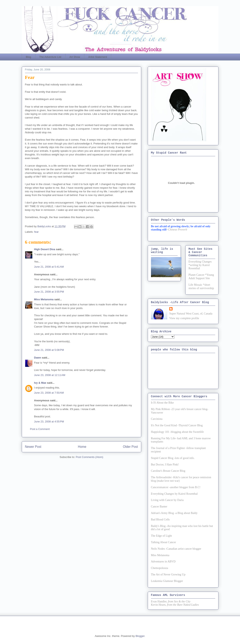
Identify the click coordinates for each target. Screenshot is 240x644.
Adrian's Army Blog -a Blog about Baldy (174, 513)
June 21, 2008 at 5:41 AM (49, 267)
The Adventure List (50, 57)
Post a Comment (40, 429)
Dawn (38, 358)
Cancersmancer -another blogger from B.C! (176, 487)
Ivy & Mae (40, 383)
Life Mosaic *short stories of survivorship (201, 286)
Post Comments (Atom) (90, 457)
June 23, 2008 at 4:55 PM (49, 422)
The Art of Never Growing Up (168, 575)
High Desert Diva (45, 249)
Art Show (75, 57)
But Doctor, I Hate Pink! (165, 465)
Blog (28, 57)
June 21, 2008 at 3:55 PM (49, 292)
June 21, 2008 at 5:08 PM (49, 350)
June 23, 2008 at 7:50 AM (49, 393)
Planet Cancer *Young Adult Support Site (201, 277)
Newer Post (33, 447)
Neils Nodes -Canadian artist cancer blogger (176, 549)
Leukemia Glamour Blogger (167, 581)
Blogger (140, 636)
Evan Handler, (159, 601)
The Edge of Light (161, 536)
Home (82, 447)
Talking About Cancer (163, 542)
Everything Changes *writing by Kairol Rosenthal (200, 265)
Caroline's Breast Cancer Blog (168, 471)
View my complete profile (184, 318)
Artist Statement (98, 57)
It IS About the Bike (162, 403)
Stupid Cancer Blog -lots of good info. (173, 458)
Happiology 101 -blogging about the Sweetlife (177, 432)
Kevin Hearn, (159, 605)
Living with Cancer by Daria (167, 500)
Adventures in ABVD (163, 562)
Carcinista (157, 419)
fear (36, 232)
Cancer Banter (159, 507)
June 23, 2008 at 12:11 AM (50, 375)
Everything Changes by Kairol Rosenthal (174, 494)
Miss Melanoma (44, 299)
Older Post (130, 447)
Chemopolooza (160, 568)
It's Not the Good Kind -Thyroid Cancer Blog (177, 425)
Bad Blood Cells (160, 520)
